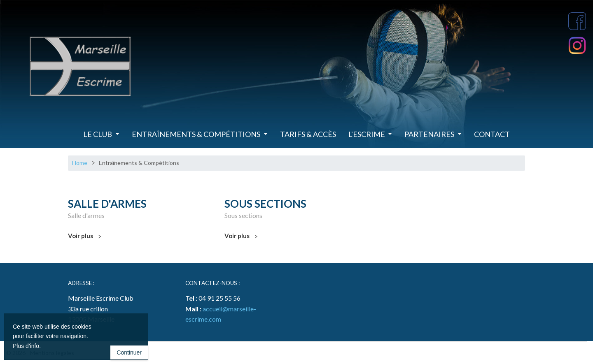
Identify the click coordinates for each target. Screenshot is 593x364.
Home (80, 163)
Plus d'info (26, 346)
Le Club (98, 134)
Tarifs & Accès (308, 134)
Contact (492, 134)
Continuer (129, 352)
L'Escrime (367, 134)
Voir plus (84, 236)
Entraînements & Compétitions (197, 134)
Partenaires (430, 134)
